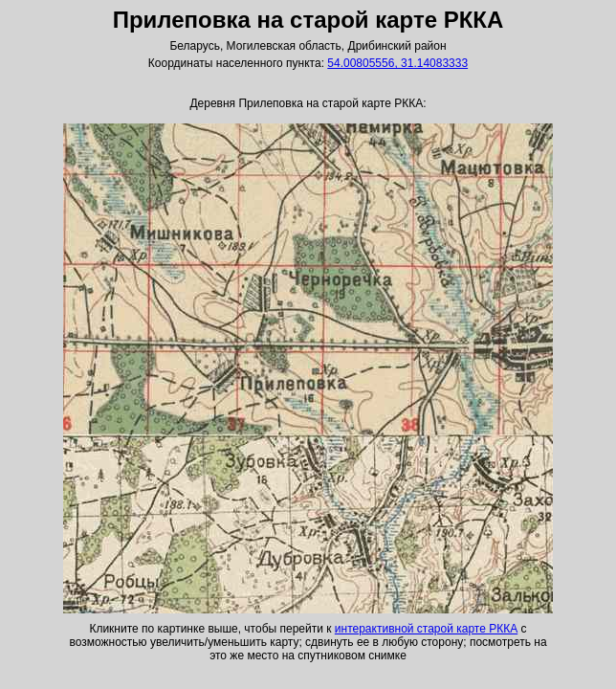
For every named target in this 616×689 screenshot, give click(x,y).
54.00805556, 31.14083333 (397, 63)
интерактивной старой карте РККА (426, 629)
